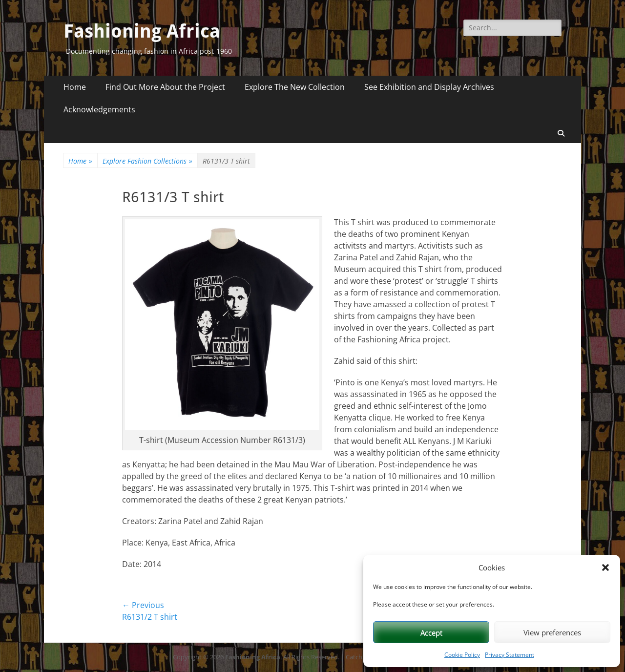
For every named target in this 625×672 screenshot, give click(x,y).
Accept (431, 632)
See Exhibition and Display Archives (429, 87)
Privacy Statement (510, 655)
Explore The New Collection (295, 87)
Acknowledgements (99, 109)
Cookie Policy (462, 655)
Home (75, 87)
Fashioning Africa (142, 31)
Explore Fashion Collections (147, 161)
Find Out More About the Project (165, 87)
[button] (605, 567)
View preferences (552, 632)
